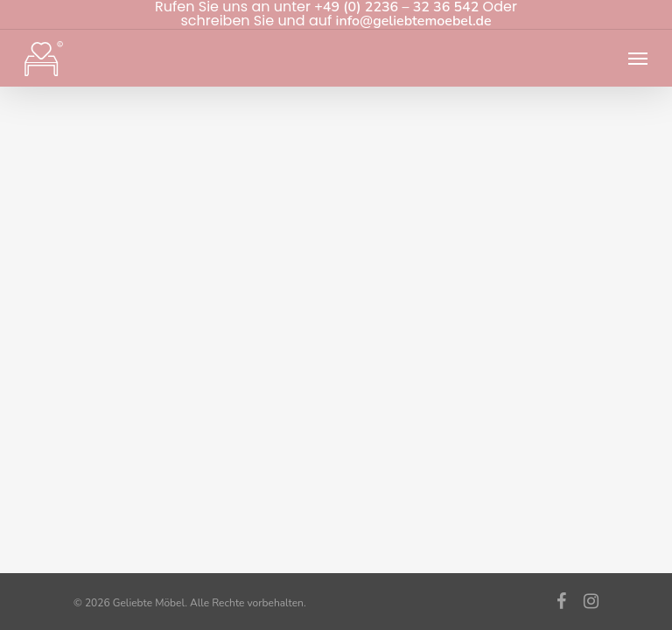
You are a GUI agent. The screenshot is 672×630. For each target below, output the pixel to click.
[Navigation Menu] (638, 59)
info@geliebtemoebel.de (414, 21)
